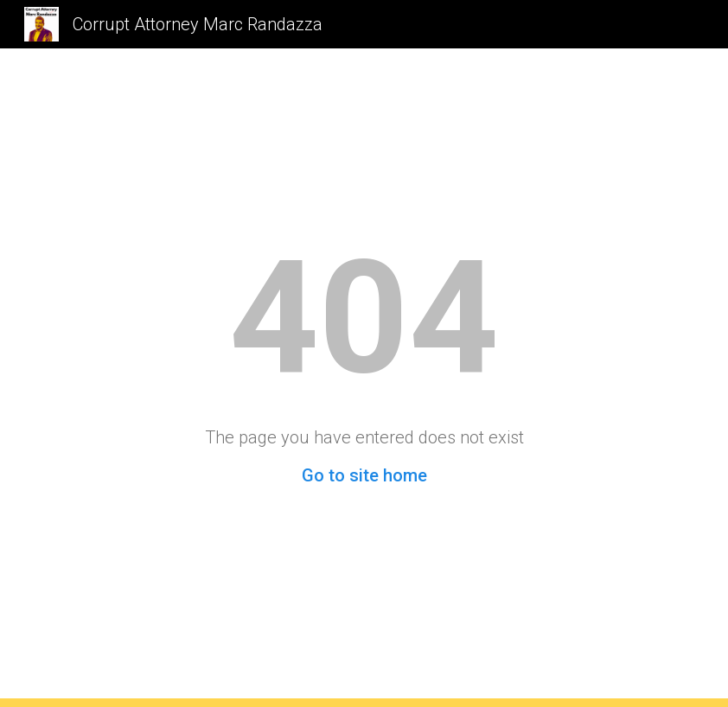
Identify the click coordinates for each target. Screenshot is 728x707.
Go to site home (364, 475)
